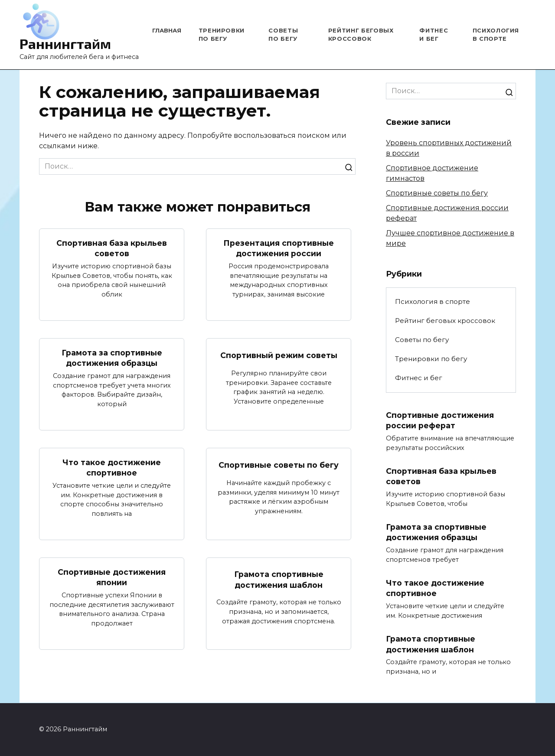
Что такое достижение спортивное (112, 468)
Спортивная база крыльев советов (112, 248)
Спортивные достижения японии (112, 578)
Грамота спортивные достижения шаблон (279, 580)
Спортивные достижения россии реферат (440, 420)
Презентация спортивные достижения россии (279, 248)
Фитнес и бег (419, 378)
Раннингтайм (65, 43)
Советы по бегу (422, 340)
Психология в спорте (433, 301)
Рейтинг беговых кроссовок (445, 321)
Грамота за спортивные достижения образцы (112, 358)
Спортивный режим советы (279, 355)
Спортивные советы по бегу (279, 465)
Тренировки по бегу (431, 359)
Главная (167, 30)
